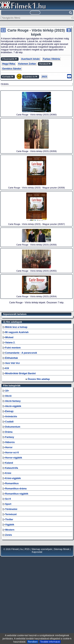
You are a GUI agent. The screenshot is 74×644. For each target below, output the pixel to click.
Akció (8, 470)
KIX (7, 443)
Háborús (10, 517)
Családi (9, 496)
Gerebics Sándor (12, 69)
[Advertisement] (36, 104)
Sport (8, 578)
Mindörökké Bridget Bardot (20, 448)
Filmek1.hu (17, 624)
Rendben (33, 642)
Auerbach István (30, 59)
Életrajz (9, 486)
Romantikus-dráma (16, 563)
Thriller (9, 594)
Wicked (9, 412)
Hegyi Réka (9, 64)
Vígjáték (10, 599)
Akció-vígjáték (13, 481)
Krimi (8, 547)
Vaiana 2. (10, 417)
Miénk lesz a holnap (16, 401)
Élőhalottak (12, 432)
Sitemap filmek (62, 624)
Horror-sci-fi (12, 527)
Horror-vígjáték (14, 532)
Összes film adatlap (39, 453)
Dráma (9, 506)
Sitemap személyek (42, 624)
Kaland (9, 537)
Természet (11, 589)
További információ (50, 642)
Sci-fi (8, 573)
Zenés (9, 609)
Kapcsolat (37, 626)
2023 (44, 77)
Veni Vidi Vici (12, 437)
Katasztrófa (12, 542)
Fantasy (10, 511)
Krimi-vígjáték (13, 553)
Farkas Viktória (51, 59)
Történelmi (11, 584)
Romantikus (12, 558)
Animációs (11, 491)
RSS (27, 624)
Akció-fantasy (13, 475)
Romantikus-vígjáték (17, 568)
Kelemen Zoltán (27, 64)
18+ (7, 465)
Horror (9, 522)
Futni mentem (13, 422)
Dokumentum (13, 501)
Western (10, 604)
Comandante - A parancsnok (21, 427)
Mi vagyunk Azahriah (17, 407)
